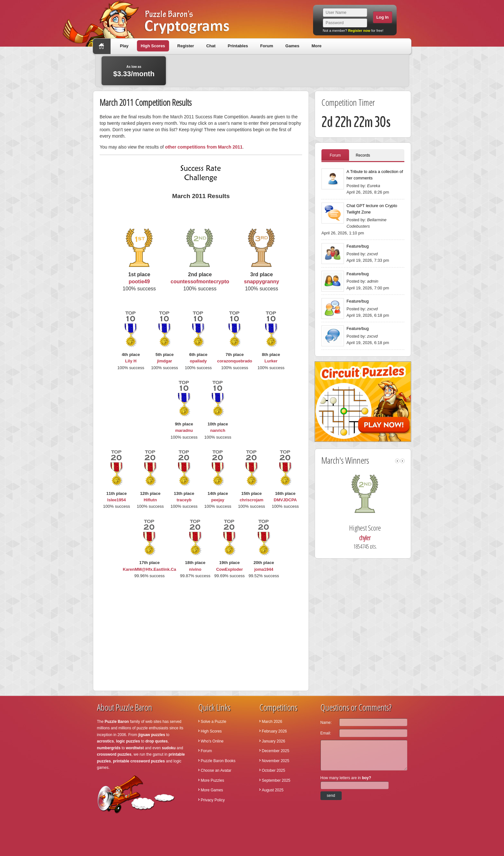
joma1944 (264, 569)
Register (186, 46)
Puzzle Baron (117, 722)
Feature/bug (358, 246)
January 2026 (274, 741)
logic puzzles (128, 741)
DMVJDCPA (285, 500)
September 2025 (276, 780)
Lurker (271, 361)
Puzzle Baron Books (218, 761)
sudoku (169, 748)
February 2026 (274, 731)
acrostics (106, 741)
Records (363, 155)
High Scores (153, 46)
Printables (238, 46)
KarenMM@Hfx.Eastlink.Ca (149, 569)
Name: (326, 723)
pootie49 (139, 282)
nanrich (218, 430)
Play (124, 46)
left (397, 461)
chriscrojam (252, 500)
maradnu (184, 430)
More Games (212, 790)
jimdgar (164, 361)
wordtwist (135, 748)
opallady (198, 361)
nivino (195, 569)
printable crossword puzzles (139, 761)
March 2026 (272, 722)
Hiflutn (150, 500)
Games (292, 46)
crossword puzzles (114, 754)
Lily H (131, 361)
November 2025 (276, 761)
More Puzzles (213, 780)
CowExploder (229, 569)
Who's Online (212, 741)
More (316, 46)
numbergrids (109, 748)
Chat (211, 46)
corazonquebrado (234, 361)
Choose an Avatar (216, 770)
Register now (359, 31)
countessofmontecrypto (200, 282)
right (402, 461)
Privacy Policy (213, 800)
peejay (218, 500)
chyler (374, 538)
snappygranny (261, 282)
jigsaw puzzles (152, 735)
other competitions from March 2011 (204, 147)
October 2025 (274, 770)
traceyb (184, 500)
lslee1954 (117, 500)
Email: (326, 733)
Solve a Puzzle (214, 722)
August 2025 (273, 790)
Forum (266, 46)
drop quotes (156, 741)
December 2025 (276, 751)
